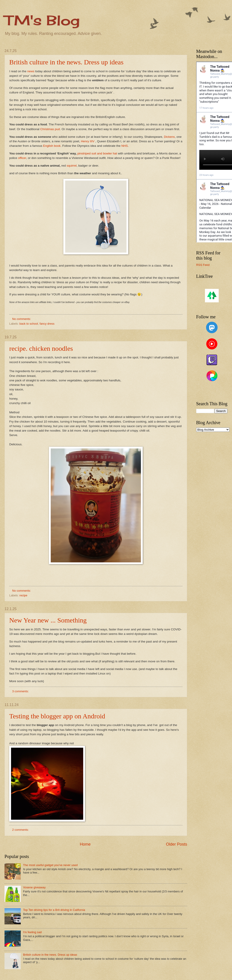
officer (22, 158)
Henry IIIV (88, 141)
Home (85, 844)
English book (52, 146)
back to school (29, 324)
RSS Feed (203, 265)
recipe (23, 595)
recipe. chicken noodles (41, 348)
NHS (125, 146)
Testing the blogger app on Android (57, 716)
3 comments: (21, 691)
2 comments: (21, 830)
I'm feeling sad (32, 932)
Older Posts (177, 844)
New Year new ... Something (48, 620)
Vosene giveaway (34, 887)
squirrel (71, 166)
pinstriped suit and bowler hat (97, 153)
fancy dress (47, 324)
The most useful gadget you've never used (50, 865)
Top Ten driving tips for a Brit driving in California (54, 910)
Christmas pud (50, 129)
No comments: (22, 319)
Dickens (169, 137)
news (31, 71)
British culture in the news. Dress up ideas (66, 62)
